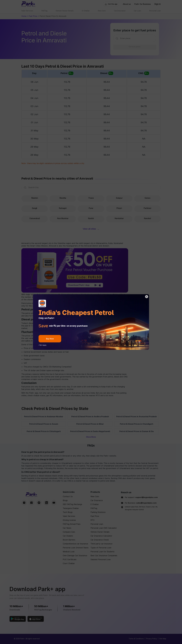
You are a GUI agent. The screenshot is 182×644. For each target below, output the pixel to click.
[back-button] (147, 297)
